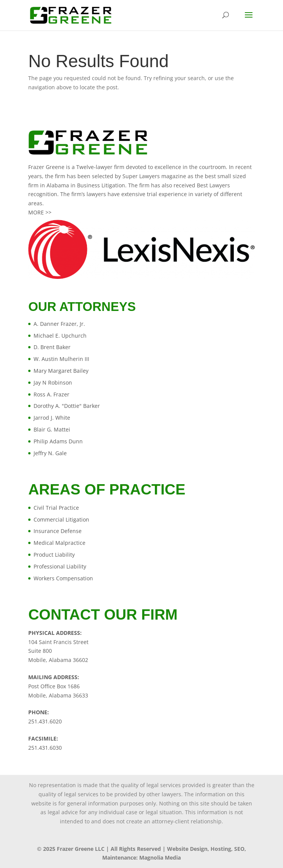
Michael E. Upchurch (60, 336)
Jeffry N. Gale (50, 453)
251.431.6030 (45, 748)
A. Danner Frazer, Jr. (59, 324)
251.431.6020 (45, 721)
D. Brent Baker (52, 347)
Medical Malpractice (59, 543)
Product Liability (54, 555)
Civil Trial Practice (56, 508)
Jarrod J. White (52, 418)
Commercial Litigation (61, 519)
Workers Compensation (63, 578)
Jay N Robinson (53, 382)
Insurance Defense (58, 531)
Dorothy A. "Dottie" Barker (67, 406)
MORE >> (40, 212)
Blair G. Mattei (52, 429)
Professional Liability (60, 566)
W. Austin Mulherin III (61, 359)
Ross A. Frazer (51, 394)
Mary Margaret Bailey (61, 371)
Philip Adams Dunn (58, 441)
